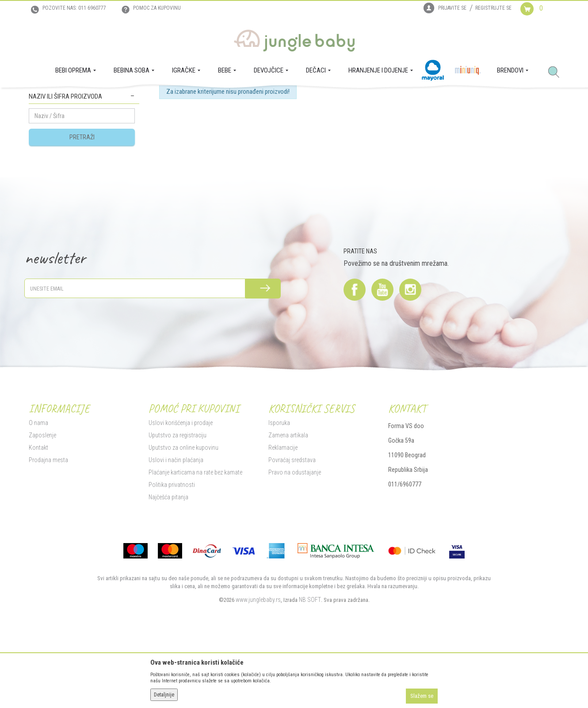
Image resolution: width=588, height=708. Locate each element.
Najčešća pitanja (168, 582)
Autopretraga (284, 130)
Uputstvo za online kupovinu (183, 533)
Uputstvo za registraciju (178, 520)
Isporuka (279, 508)
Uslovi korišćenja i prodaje (181, 508)
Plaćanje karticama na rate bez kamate (195, 558)
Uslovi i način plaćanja (176, 545)
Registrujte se (493, 8)
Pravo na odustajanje (295, 558)
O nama (38, 508)
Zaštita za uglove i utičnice (66, 156)
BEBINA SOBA (103, 98)
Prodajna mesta (48, 545)
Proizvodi (72, 98)
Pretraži (82, 222)
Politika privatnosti (172, 570)
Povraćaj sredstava (292, 545)
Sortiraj (321, 130)
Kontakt (38, 533)
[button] (557, 73)
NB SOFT (310, 685)
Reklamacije (283, 533)
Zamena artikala (288, 520)
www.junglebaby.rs (258, 685)
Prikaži (441, 130)
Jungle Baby (42, 98)
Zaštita (132, 98)
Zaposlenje (42, 520)
